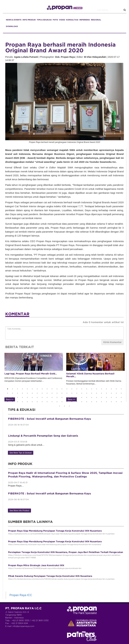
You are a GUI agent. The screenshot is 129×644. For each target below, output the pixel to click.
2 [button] (13, 389)
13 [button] (67, 389)
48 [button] (121, 393)
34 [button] (52, 393)
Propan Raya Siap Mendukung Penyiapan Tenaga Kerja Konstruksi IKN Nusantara (55, 531)
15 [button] (77, 389)
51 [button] (17, 397)
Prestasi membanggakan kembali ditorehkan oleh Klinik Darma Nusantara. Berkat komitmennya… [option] (95, 377)
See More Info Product (19, 511)
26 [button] (13, 393)
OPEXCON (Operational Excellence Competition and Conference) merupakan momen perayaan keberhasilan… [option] (34, 377)
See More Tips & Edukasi (21, 453)
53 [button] (27, 397)
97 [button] (59, 406)
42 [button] (92, 393)
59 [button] (57, 397)
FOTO (55, 20)
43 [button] (97, 393)
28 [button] (22, 393)
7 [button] (37, 389)
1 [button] (8, 389)
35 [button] (57, 393)
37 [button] (67, 393)
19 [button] (97, 389)
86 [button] (72, 402)
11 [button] (57, 389)
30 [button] (32, 393)
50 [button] (13, 397)
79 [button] (37, 402)
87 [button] (77, 402)
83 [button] (57, 402)
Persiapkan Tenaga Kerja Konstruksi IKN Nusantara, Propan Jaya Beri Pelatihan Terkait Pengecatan (66, 552)
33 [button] (47, 393)
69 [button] (106, 397)
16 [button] (82, 389)
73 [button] (8, 402)
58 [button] (52, 397)
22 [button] (111, 389)
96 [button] (121, 402)
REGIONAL (96, 20)
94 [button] (111, 402)
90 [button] (92, 402)
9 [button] (47, 389)
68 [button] (101, 397)
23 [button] (116, 389)
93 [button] (106, 402)
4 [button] (22, 389)
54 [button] (32, 397)
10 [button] (52, 389)
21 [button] (106, 389)
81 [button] (47, 402)
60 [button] (62, 397)
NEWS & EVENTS (14, 20)
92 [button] (101, 402)
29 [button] (27, 393)
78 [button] (32, 402)
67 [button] (97, 397)
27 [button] (17, 393)
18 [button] (92, 389)
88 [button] (82, 402)
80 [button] (42, 402)
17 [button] (87, 389)
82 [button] (52, 402)
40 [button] (82, 393)
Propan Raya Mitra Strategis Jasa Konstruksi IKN (36, 565)
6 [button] (32, 389)
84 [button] (62, 402)
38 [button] (72, 393)
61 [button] (67, 397)
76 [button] (22, 402)
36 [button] (62, 393)
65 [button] (87, 397)
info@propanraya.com (23, 626)
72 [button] (121, 397)
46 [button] (111, 393)
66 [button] (92, 397)
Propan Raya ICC (21, 595)
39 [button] (77, 393)
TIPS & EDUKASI (44, 20)
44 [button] (101, 393)
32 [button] (42, 393)
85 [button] (67, 402)
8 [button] (42, 389)
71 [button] (116, 397)
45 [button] (106, 393)
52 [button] (22, 397)
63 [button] (77, 397)
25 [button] (8, 393)
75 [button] (17, 402)
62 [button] (72, 397)
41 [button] (87, 393)
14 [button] (72, 389)
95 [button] (116, 402)
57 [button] (47, 397)
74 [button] (13, 402)
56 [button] (42, 397)
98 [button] (64, 406)
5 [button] (27, 389)
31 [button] (37, 393)
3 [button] (17, 389)
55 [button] (37, 397)
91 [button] (97, 402)
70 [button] (111, 397)
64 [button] (82, 397)
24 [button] (121, 389)
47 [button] (116, 393)
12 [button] (62, 389)
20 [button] (101, 389)
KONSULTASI (72, 20)
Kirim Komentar (112, 342)
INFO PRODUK (29, 20)
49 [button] (8, 397)
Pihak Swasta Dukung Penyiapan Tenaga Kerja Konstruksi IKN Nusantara (50, 576)
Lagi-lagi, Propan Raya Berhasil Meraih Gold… (31, 374)
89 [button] (87, 402)
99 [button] (69, 406)
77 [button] (27, 402)
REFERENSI (85, 20)
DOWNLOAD (12, 26)
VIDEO (62, 20)
